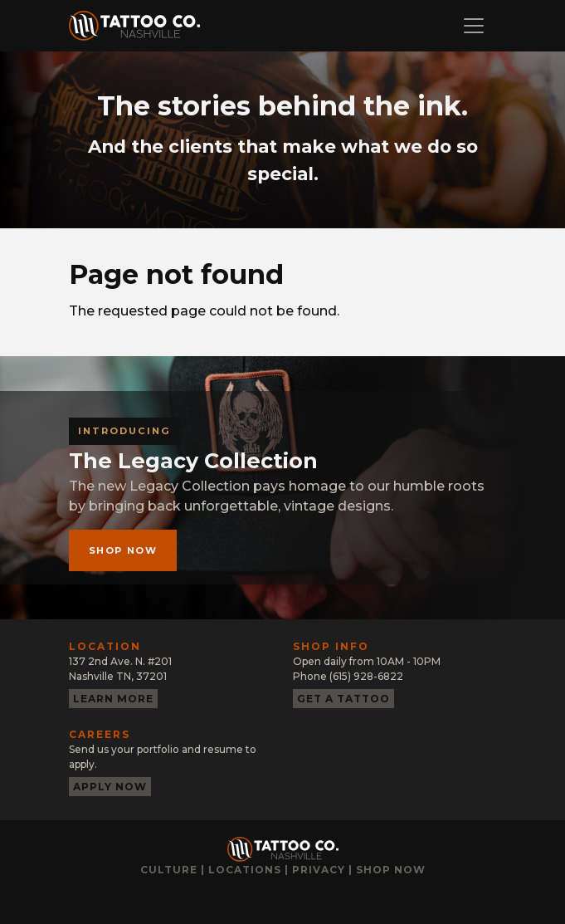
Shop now (123, 550)
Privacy (319, 870)
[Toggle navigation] (474, 26)
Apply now (110, 787)
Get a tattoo (343, 699)
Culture (169, 870)
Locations (245, 870)
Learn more (113, 699)
